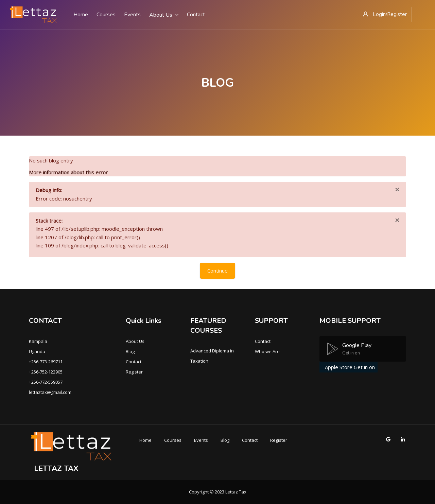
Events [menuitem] (132, 15)
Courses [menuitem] (106, 15)
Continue (217, 271)
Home (145, 440)
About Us (135, 341)
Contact (134, 362)
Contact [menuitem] (196, 15)
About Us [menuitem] (164, 15)
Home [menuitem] (81, 15)
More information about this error (68, 172)
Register (134, 372)
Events (201, 440)
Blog (130, 351)
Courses (173, 440)
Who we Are (267, 351)
